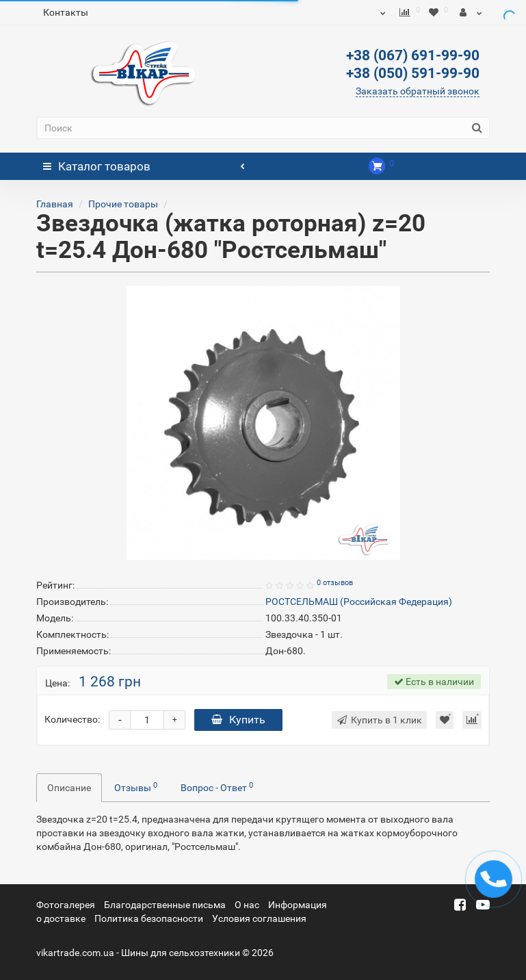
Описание (69, 788)
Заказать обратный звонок (418, 91)
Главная (55, 204)
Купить (238, 720)
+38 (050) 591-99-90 (413, 73)
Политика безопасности (149, 918)
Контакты (66, 12)
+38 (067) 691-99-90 (413, 55)
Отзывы (136, 787)
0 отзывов (335, 583)
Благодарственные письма (165, 905)
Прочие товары (123, 204)
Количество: (72, 719)
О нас (247, 905)
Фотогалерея (66, 905)
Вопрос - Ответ (217, 787)
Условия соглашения (259, 918)
